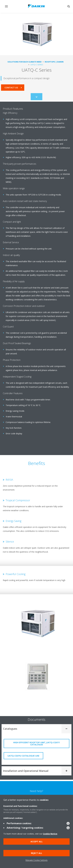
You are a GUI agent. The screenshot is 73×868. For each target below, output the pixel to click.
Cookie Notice (50, 834)
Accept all (37, 842)
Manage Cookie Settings (37, 860)
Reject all (37, 853)
